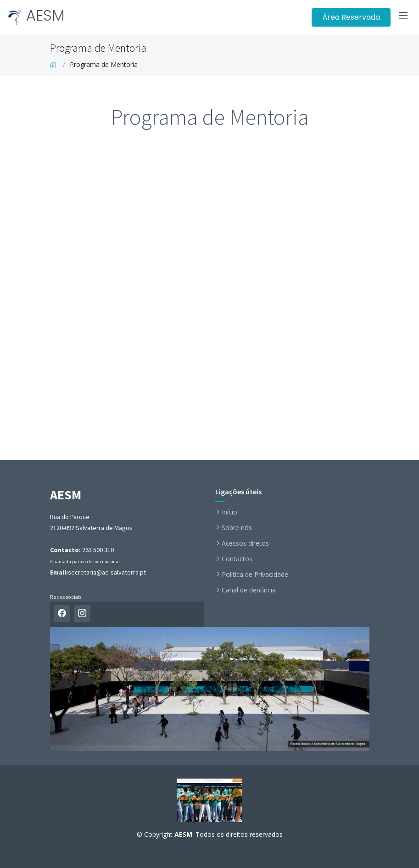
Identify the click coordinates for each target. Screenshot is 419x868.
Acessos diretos (245, 543)
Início (229, 512)
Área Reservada (351, 17)
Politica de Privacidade (255, 575)
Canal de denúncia (249, 590)
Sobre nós (237, 528)
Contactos (237, 559)
